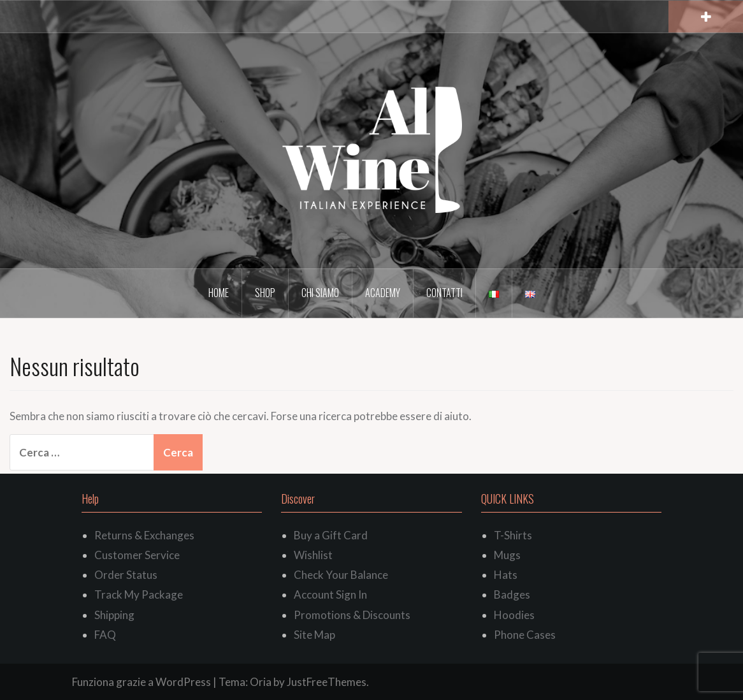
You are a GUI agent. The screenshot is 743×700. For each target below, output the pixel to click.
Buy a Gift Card (331, 535)
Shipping (114, 615)
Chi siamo (320, 293)
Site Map (314, 635)
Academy (383, 293)
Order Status (126, 575)
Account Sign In (330, 594)
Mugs (507, 555)
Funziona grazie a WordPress (141, 682)
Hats (506, 575)
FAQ (105, 635)
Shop (265, 293)
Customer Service (137, 555)
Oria (261, 682)
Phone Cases (525, 635)
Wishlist (313, 555)
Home (219, 293)
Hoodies (514, 615)
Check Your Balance (341, 575)
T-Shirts (513, 535)
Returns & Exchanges (144, 535)
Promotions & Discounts (352, 615)
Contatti (444, 293)
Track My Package (139, 594)
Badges (512, 594)
